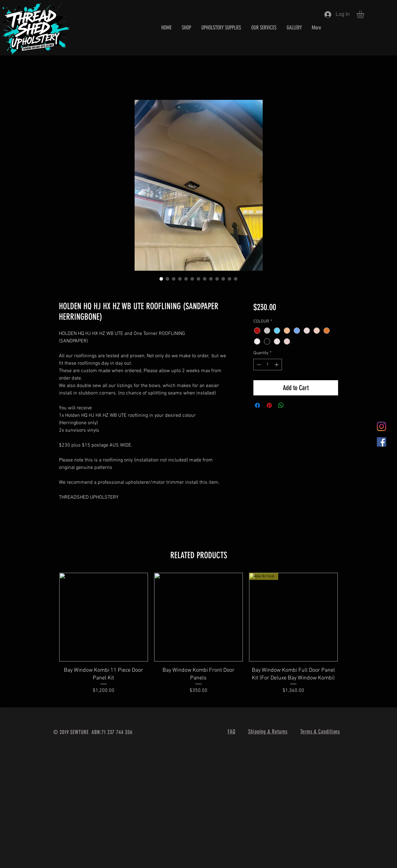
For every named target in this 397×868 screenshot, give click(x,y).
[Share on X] (293, 405)
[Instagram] (381, 426)
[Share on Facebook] (257, 405)
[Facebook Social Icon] (381, 442)
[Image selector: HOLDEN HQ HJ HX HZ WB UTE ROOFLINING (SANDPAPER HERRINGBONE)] (161, 279)
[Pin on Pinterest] (269, 405)
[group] (198, 637)
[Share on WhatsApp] (281, 405)
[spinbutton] (268, 365)
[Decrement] (258, 365)
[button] (365, 14)
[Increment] (277, 365)
